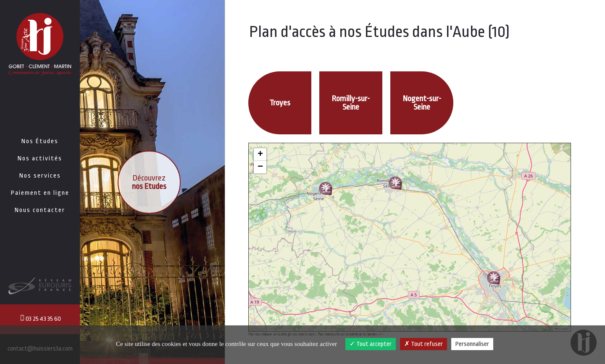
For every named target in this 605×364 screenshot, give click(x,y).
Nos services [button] (40, 176)
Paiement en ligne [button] (40, 193)
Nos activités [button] (40, 158)
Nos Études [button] (40, 141)
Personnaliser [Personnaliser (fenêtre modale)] (472, 344)
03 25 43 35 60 (40, 318)
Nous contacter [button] (40, 210)
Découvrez (149, 182)
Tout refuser (423, 344)
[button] (494, 278)
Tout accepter (371, 344)
